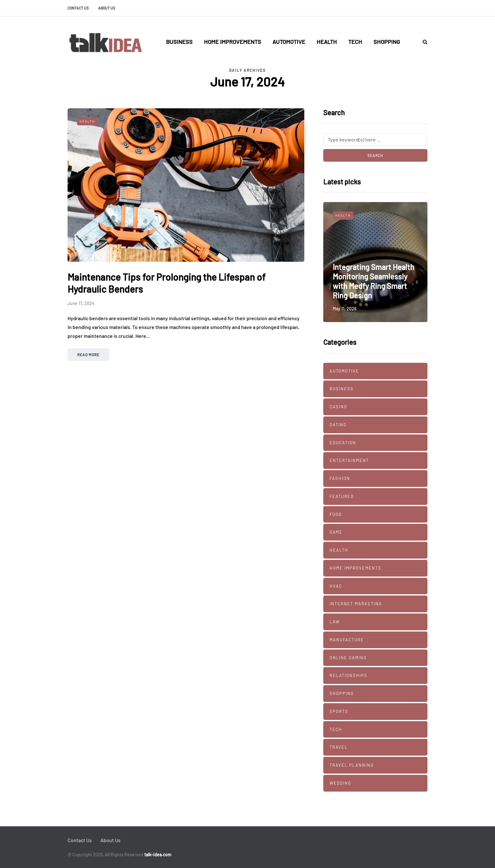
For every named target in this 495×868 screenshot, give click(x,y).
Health (327, 42)
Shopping (387, 42)
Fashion (340, 478)
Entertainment (349, 460)
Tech (355, 42)
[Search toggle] (423, 42)
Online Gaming (348, 658)
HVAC (336, 586)
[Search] (375, 140)
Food (336, 514)
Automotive (289, 42)
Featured (342, 496)
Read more (88, 355)
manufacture (347, 640)
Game (336, 532)
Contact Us (78, 8)
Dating (338, 425)
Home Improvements (233, 42)
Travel (339, 747)
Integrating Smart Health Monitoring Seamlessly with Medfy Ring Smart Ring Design (373, 281)
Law (335, 622)
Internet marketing (356, 604)
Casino (338, 407)
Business (179, 42)
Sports (339, 711)
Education (343, 443)
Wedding (340, 783)
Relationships (349, 675)
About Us (107, 8)
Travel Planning (352, 765)
